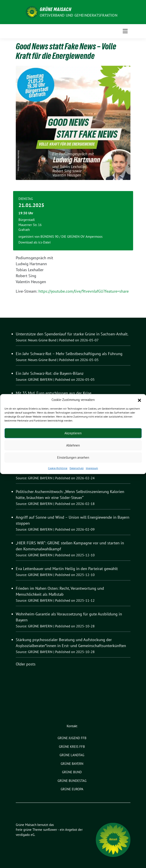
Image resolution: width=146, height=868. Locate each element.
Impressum (92, 468)
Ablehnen (73, 445)
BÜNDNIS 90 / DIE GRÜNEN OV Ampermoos (71, 237)
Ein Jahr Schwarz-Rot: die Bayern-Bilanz (50, 373)
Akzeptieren (73, 433)
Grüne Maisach (56, 9)
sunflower (50, 830)
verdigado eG (25, 835)
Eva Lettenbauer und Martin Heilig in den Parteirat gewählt (67, 569)
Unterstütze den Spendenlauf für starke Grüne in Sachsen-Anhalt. (72, 334)
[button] (139, 400)
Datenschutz (77, 468)
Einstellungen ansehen (73, 457)
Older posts (26, 664)
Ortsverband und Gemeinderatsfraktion (79, 15)
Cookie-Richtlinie (58, 468)
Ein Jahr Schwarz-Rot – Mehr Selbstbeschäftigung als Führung (69, 354)
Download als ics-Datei (35, 242)
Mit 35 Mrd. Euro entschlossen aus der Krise (54, 393)
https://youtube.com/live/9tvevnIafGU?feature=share (84, 291)
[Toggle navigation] (125, 31)
